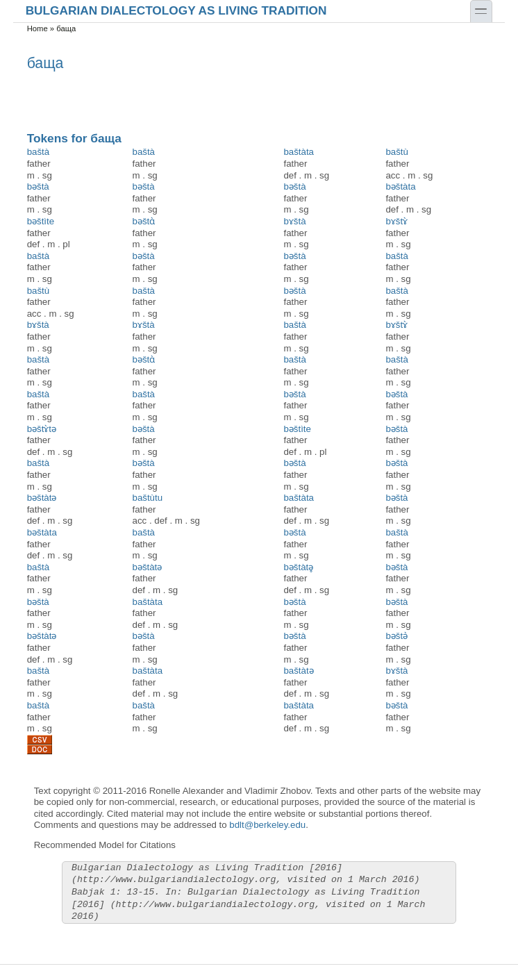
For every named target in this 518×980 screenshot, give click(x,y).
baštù (396, 152)
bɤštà (294, 221)
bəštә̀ (396, 636)
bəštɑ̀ (144, 221)
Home (37, 28)
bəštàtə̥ (298, 567)
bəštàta (400, 186)
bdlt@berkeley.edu (267, 825)
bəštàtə (42, 498)
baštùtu (148, 498)
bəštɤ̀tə (42, 429)
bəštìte (41, 221)
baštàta (299, 152)
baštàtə (298, 671)
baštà (38, 152)
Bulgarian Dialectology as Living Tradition (176, 10)
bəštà (38, 186)
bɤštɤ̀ (396, 221)
